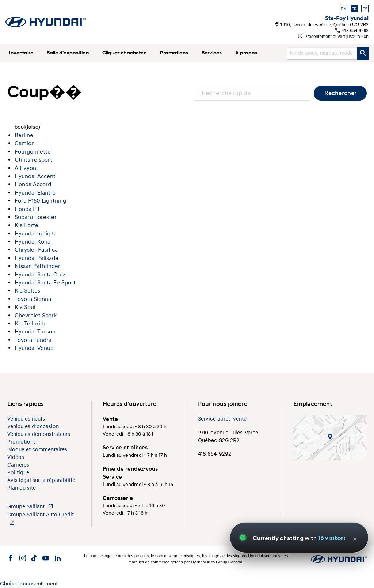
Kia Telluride (31, 324)
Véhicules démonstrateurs (39, 434)
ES (365, 9)
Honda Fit (27, 209)
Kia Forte (26, 225)
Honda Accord (33, 184)
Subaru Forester (36, 217)
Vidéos (16, 457)
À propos (246, 53)
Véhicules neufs (26, 419)
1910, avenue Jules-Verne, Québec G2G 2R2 (322, 25)
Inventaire (21, 53)
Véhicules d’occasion (33, 427)
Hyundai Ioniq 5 (35, 234)
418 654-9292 (352, 31)
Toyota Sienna (33, 299)
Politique (18, 473)
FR (354, 9)
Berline (24, 135)
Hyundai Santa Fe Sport (45, 283)
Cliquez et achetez (124, 53)
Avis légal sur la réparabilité (41, 480)
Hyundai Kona (33, 242)
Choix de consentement (29, 583)
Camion (25, 143)
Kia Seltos (27, 291)
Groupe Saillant (30, 507)
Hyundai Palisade (37, 258)
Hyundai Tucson (35, 332)
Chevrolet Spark (36, 316)
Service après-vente (222, 419)
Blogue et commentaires (37, 450)
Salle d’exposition (68, 53)
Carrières (18, 465)
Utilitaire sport (33, 160)
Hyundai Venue (34, 348)
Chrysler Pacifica (36, 250)
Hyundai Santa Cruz (40, 275)
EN (344, 9)
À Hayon (25, 168)
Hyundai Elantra (35, 193)
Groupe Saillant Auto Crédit (41, 518)
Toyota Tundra (33, 340)
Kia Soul (25, 307)
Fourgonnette (33, 152)
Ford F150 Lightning (40, 201)
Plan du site (22, 488)
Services (212, 53)
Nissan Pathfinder (37, 266)
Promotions (174, 53)
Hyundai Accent (35, 176)
